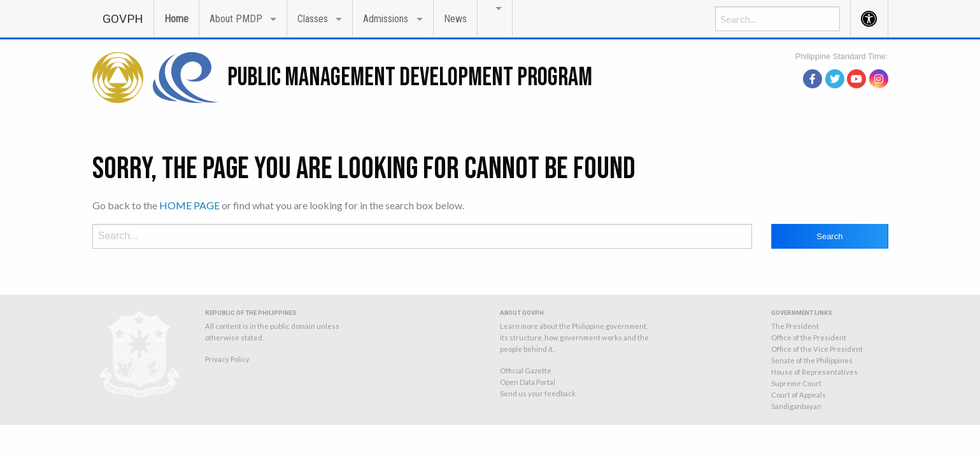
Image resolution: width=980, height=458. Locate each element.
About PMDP (236, 19)
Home (176, 19)
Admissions (386, 19)
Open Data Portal (528, 382)
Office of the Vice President (817, 349)
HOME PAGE (189, 205)
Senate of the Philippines (812, 360)
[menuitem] (123, 18)
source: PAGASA (859, 62)
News (455, 19)
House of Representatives (814, 372)
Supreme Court (796, 383)
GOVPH (123, 19)
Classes (313, 19)
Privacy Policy (227, 359)
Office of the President (809, 337)
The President (795, 326)
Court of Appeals (799, 395)
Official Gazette (526, 371)
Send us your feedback (538, 393)
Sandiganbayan (796, 406)
